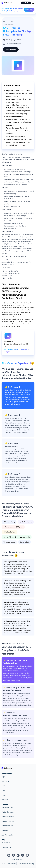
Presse (4, 795)
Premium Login (7, 847)
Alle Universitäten (8, 835)
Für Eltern (5, 830)
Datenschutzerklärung (27, 864)
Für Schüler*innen (8, 812)
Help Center (6, 843)
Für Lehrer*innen (7, 826)
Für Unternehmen (8, 821)
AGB (3, 790)
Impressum (5, 781)
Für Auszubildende (8, 817)
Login (3, 777)
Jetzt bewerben (29, 10)
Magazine (5, 800)
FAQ (3, 786)
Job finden (26, 3)
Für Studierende (7, 808)
